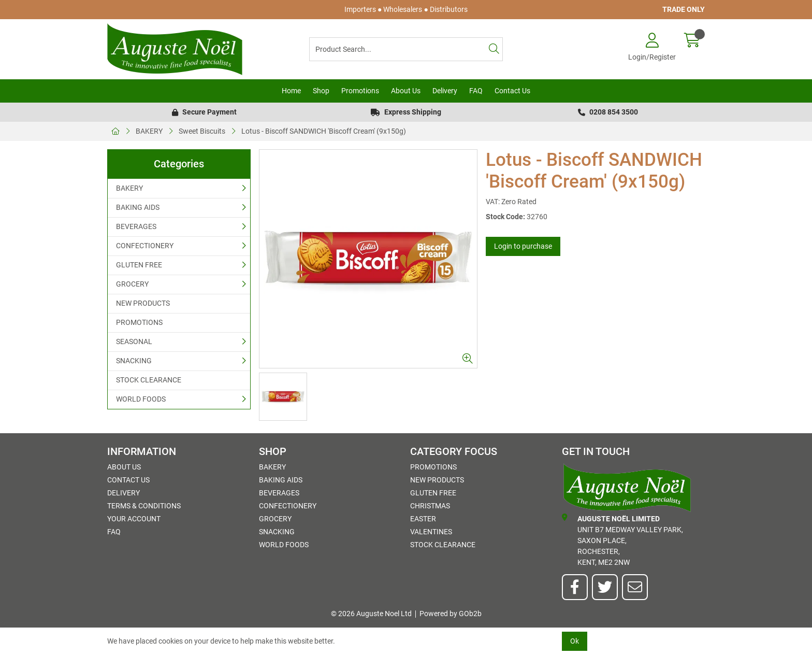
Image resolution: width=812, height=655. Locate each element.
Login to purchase (523, 246)
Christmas (430, 506)
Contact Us (512, 91)
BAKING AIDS (138, 207)
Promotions (360, 91)
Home (291, 91)
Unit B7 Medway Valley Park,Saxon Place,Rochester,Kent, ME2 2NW (622, 540)
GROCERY (132, 284)
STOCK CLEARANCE (149, 380)
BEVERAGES (136, 226)
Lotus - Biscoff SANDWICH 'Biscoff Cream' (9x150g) (324, 131)
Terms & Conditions (144, 506)
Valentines (431, 532)
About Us (406, 91)
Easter (423, 519)
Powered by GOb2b (451, 614)
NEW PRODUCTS (143, 303)
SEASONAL (134, 341)
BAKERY (149, 131)
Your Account (134, 519)
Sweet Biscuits (202, 131)
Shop (321, 91)
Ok (575, 641)
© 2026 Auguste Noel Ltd (371, 614)
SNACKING (134, 361)
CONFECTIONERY (145, 246)
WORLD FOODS (141, 399)
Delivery (445, 91)
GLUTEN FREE (139, 265)
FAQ (476, 91)
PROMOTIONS (139, 322)
